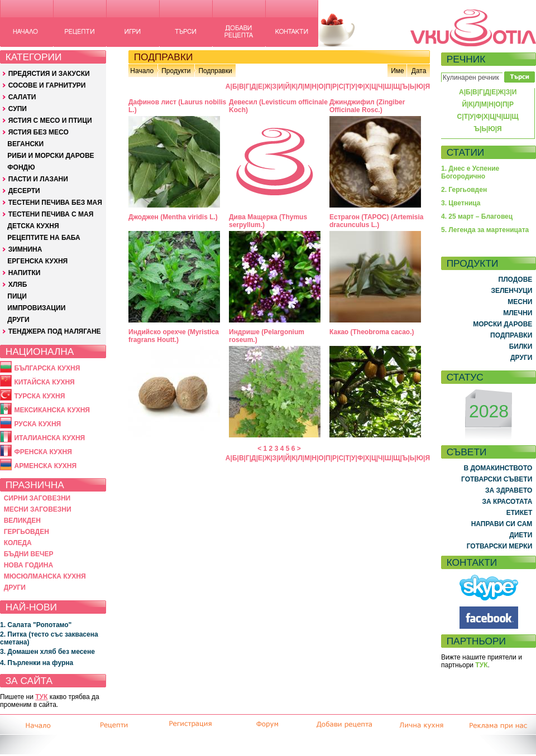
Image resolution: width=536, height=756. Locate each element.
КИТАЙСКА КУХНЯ (44, 382)
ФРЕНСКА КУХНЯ (43, 452)
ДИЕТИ (521, 535)
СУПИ (18, 109)
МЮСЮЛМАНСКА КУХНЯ (45, 576)
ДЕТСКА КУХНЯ (33, 226)
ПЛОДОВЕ (516, 280)
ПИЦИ (17, 296)
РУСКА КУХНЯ (37, 424)
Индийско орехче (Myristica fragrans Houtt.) (174, 336)
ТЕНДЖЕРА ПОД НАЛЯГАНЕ (55, 331)
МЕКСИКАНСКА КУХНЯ (52, 410)
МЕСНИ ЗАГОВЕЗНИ (38, 509)
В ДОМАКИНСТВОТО (498, 468)
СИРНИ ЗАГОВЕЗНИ (37, 498)
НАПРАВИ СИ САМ (502, 524)
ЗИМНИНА (25, 249)
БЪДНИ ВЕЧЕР (29, 554)
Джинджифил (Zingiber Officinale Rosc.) (367, 106)
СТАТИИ (466, 152)
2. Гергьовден (464, 190)
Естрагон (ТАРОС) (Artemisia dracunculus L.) (376, 221)
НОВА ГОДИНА (28, 565)
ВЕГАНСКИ (25, 144)
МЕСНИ (520, 302)
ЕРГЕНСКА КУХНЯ (37, 261)
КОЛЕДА (18, 543)
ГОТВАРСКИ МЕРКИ (500, 546)
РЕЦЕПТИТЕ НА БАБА (44, 238)
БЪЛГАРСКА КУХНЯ (47, 368)
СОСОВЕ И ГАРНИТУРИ (47, 85)
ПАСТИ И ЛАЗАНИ (38, 179)
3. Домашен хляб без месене (47, 652)
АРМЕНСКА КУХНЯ (45, 466)
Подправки (215, 71)
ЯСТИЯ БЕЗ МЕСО (39, 132)
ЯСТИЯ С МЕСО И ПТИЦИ (50, 121)
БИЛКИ (521, 346)
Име (398, 71)
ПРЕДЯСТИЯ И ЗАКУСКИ (49, 74)
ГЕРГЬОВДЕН (27, 532)
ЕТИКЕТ (520, 513)
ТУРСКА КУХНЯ (39, 396)
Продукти (176, 71)
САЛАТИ (22, 97)
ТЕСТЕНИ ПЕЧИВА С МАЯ (51, 214)
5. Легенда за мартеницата (485, 230)
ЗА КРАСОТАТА (508, 502)
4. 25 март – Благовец (477, 216)
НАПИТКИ (25, 273)
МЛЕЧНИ (518, 313)
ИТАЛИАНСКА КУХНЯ (49, 438)
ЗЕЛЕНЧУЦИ (511, 291)
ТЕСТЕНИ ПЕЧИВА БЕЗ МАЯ (55, 203)
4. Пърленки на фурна (37, 663)
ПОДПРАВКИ (511, 335)
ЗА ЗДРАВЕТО (509, 490)
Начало (142, 71)
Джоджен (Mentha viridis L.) (173, 217)
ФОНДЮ (21, 167)
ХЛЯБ (18, 285)
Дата (419, 71)
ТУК (41, 697)
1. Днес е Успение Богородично (470, 172)
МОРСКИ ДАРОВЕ (502, 324)
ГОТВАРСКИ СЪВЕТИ (497, 479)
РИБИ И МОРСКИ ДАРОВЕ (51, 156)
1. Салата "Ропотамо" (36, 625)
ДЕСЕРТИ (24, 191)
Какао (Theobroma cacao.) (372, 332)
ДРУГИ (18, 320)
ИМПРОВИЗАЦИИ (36, 308)
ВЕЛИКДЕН (22, 521)
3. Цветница (461, 203)
